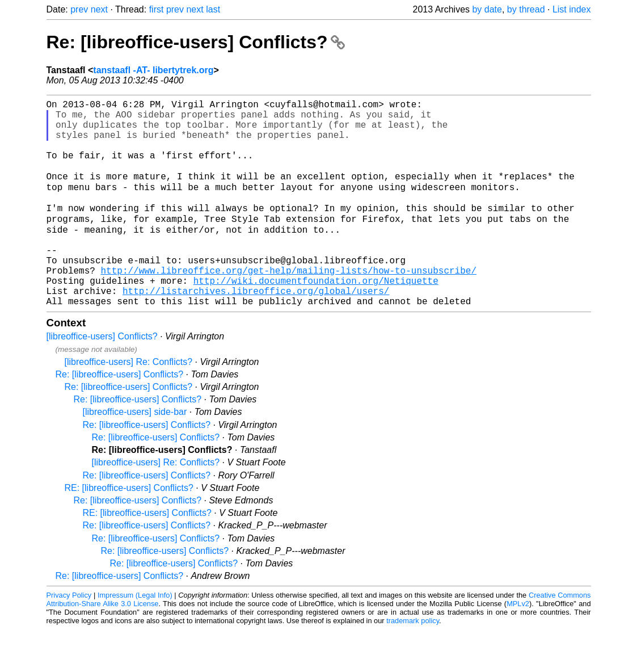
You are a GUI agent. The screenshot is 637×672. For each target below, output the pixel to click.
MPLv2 (518, 646)
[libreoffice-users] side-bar (135, 454)
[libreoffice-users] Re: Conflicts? (129, 404)
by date (487, 9)
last (213, 9)
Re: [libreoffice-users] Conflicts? (196, 42)
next (99, 9)
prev (79, 9)
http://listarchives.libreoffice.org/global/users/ (256, 331)
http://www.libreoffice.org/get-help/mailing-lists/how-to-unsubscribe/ (289, 306)
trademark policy (413, 663)
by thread (526, 9)
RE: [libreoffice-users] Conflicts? (129, 530)
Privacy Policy (69, 638)
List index (572, 9)
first (157, 9)
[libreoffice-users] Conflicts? (102, 379)
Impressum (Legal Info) (135, 638)
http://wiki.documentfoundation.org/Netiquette (316, 318)
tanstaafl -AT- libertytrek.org (153, 70)
